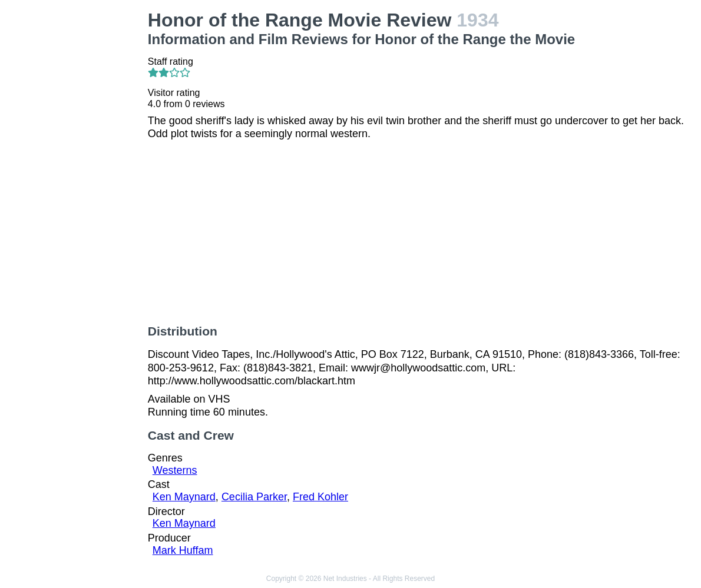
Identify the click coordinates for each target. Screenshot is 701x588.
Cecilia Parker (254, 497)
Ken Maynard (184, 497)
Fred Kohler (320, 497)
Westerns (175, 470)
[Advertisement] (76, 186)
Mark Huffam (183, 550)
